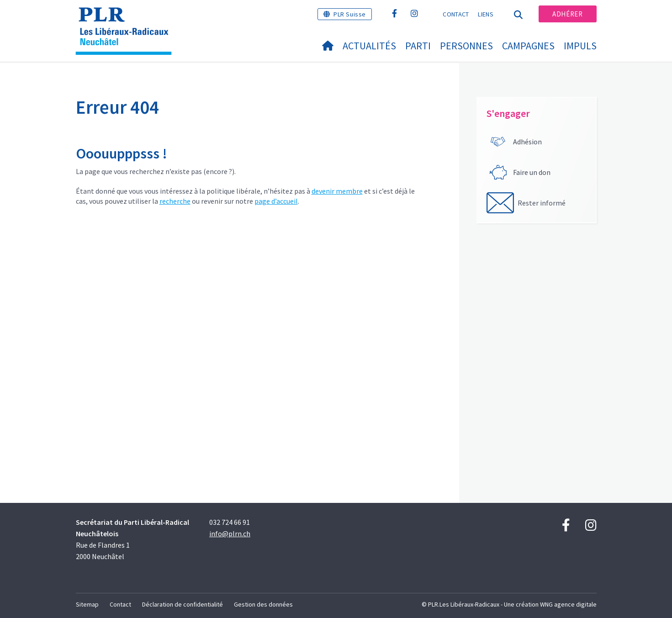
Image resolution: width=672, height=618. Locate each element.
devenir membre (337, 191)
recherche (175, 201)
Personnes (466, 46)
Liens (486, 14)
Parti (418, 46)
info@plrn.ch (230, 533)
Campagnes (528, 46)
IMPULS (580, 46)
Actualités (369, 46)
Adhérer (567, 14)
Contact (456, 14)
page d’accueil (276, 201)
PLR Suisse (350, 14)
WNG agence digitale (568, 604)
